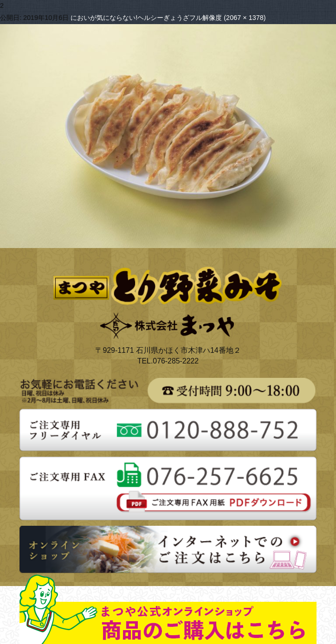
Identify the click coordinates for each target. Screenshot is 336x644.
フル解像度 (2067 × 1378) (227, 18)
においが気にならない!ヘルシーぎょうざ (130, 18)
